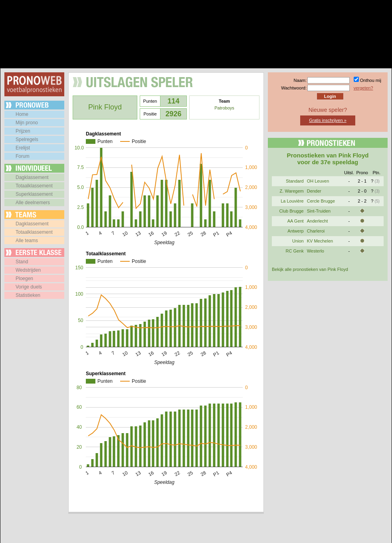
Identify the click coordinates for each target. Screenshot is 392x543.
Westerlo (316, 251)
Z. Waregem (292, 191)
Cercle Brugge (321, 201)
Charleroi (316, 231)
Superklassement (34, 194)
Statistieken (28, 295)
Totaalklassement (34, 186)
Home (22, 114)
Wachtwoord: (294, 88)
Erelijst (23, 148)
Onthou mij (371, 80)
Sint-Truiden (319, 211)
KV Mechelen (320, 241)
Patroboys (224, 108)
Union (298, 241)
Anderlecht (318, 221)
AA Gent (296, 221)
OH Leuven (318, 181)
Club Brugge (292, 211)
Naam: (300, 80)
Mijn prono (27, 123)
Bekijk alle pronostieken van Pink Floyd (310, 269)
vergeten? (363, 88)
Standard (295, 181)
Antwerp (295, 231)
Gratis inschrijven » (328, 120)
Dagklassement (32, 177)
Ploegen (24, 278)
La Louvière (292, 201)
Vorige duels (29, 287)
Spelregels (27, 139)
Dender (314, 191)
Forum (23, 156)
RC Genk (294, 251)
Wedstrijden (28, 270)
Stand (22, 262)
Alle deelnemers (33, 203)
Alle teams (27, 241)
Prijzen (23, 131)
